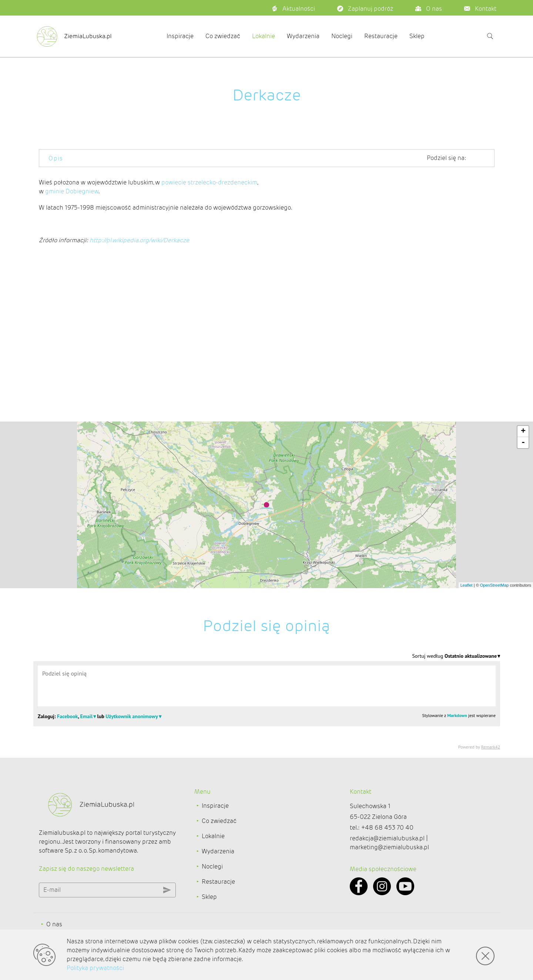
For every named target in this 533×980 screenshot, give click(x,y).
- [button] (523, 443)
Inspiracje (180, 36)
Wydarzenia (303, 36)
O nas (54, 924)
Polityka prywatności (95, 968)
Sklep (417, 36)
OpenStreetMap (495, 585)
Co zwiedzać (223, 36)
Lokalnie (264, 36)
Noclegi (342, 36)
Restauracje (381, 36)
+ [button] (523, 431)
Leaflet (467, 585)
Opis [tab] (56, 158)
